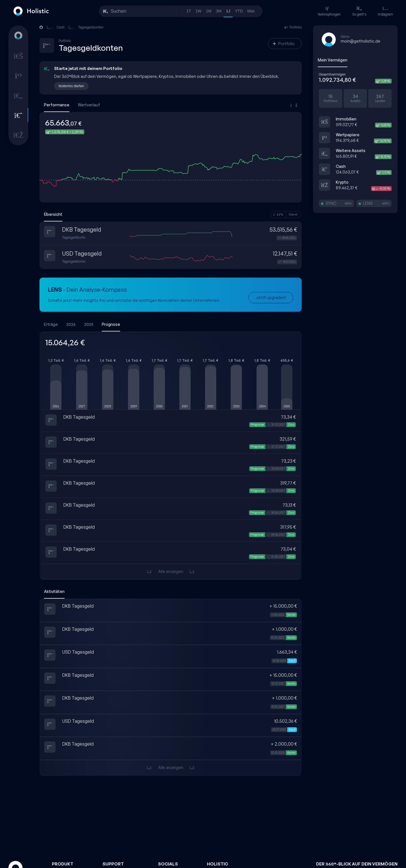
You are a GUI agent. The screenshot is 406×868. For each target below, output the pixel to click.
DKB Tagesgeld (82, 229)
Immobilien (346, 119)
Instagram (385, 11)
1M (209, 11)
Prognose (111, 324)
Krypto (342, 182)
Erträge (51, 324)
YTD (239, 11)
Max (251, 11)
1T (189, 11)
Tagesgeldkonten (91, 27)
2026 (71, 324)
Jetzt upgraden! (271, 297)
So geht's (359, 11)
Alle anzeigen (170, 571)
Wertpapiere (348, 135)
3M (219, 11)
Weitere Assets (351, 150)
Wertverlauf (89, 105)
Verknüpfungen (329, 11)
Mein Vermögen (333, 60)
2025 (89, 324)
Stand (293, 214)
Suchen (119, 11)
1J (228, 11)
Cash (341, 166)
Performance (57, 105)
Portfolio (284, 44)
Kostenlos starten (71, 86)
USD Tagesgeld (82, 253)
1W (199, 11)
